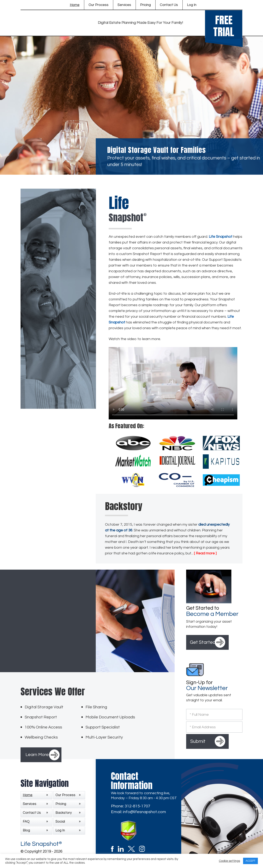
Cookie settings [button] (229, 861)
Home (75, 5)
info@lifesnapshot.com (144, 812)
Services (124, 5)
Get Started (203, 642)
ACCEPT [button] (250, 861)
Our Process (99, 5)
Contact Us (169, 5)
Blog (26, 830)
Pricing (145, 5)
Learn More (37, 755)
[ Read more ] (205, 553)
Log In (192, 5)
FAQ (26, 822)
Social (60, 822)
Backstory (64, 813)
